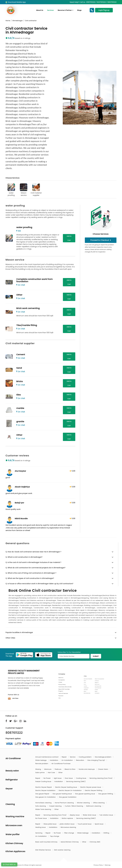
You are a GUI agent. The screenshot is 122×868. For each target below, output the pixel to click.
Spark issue (99, 824)
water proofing (11, 190)
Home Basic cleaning (44, 803)
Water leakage (41, 760)
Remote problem (42, 764)
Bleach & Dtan (70, 769)
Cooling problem (85, 757)
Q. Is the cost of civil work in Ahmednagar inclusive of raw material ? (33, 562)
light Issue (58, 778)
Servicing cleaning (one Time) (101, 778)
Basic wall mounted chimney (47, 842)
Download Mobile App (16, 2)
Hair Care (52, 773)
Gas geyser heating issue (62, 794)
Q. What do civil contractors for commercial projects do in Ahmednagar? (35, 568)
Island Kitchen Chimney (70, 842)
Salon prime (40, 773)
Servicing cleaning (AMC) (76, 781)
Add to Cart (69, 238)
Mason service (24, 190)
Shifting (107, 833)
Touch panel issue (85, 824)
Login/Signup (104, 10)
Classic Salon (103, 769)
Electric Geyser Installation (46, 790)
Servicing (39, 833)
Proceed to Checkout (101, 240)
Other (60, 773)
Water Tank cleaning (43, 809)
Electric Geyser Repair (44, 787)
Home (8, 21)
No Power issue (41, 818)
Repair (64, 757)
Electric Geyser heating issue (66, 787)
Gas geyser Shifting (106, 794)
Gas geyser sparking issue (85, 794)
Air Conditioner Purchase (61, 764)
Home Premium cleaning (64, 803)
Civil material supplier (36, 190)
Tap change (55, 836)
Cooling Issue (81, 778)
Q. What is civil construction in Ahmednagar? (24, 557)
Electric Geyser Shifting (94, 790)
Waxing (38, 769)
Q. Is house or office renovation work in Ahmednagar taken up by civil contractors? (39, 584)
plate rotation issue (67, 824)
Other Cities (10, 638)
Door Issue (69, 778)
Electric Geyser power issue (91, 787)
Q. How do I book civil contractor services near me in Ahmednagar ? (33, 552)
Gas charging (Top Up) (96, 760)
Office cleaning (99, 803)
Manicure (48, 769)
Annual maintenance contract (47, 757)
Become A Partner (65, 10)
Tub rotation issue (106, 815)
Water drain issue (90, 815)
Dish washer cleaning (62, 850)
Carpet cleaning (56, 806)
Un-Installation (67, 760)
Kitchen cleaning (84, 803)
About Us (40, 10)
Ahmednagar (18, 21)
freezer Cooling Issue (44, 781)
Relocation (80, 760)
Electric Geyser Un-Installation (70, 790)
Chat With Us (9, 864)
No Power (47, 778)
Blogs (79, 10)
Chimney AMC (95, 842)
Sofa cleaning (41, 806)
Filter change (69, 833)
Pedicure (58, 769)
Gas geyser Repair (43, 794)
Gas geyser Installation (68, 797)
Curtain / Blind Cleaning (74, 806)
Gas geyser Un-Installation (46, 797)
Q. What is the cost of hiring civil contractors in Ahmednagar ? (31, 573)
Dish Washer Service (43, 850)
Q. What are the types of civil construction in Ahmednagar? (30, 578)
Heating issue (41, 827)
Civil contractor (31, 21)
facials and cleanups (87, 769)
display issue (75, 815)
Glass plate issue (50, 824)
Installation (54, 760)
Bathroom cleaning (94, 806)
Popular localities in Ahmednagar (19, 632)
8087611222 (14, 733)
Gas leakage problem (103, 757)
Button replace (68, 818)
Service (73, 757)
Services (50, 10)
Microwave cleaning (68, 827)
